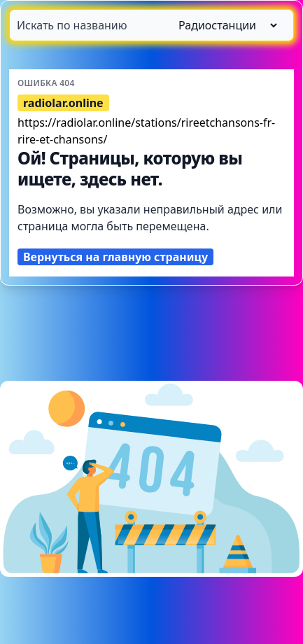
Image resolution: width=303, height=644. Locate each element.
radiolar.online (63, 103)
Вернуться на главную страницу (115, 257)
